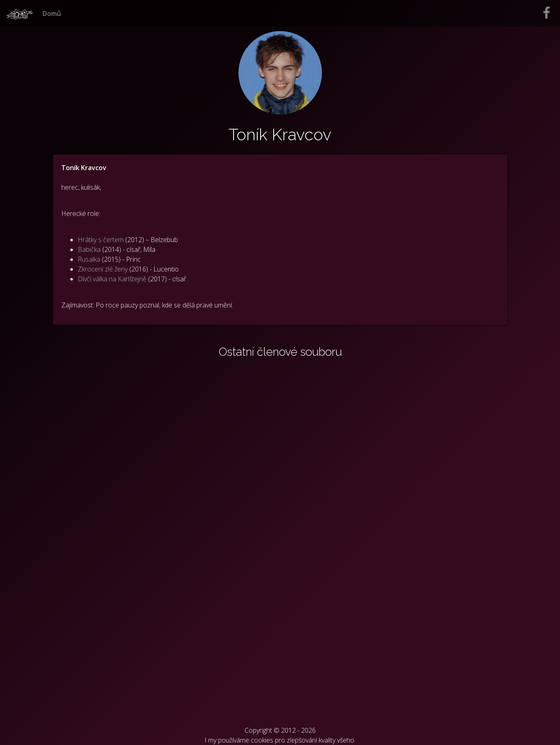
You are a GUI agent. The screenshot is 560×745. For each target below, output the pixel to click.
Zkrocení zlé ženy (103, 269)
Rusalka (89, 259)
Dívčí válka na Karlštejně (112, 279)
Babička (89, 249)
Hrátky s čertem (101, 240)
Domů (52, 13)
